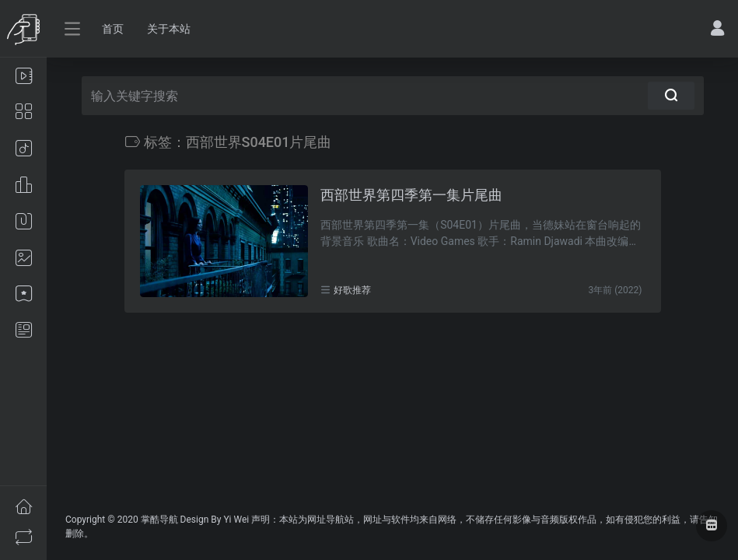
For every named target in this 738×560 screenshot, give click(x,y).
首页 (113, 29)
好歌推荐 (352, 290)
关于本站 (169, 29)
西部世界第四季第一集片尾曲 (411, 195)
